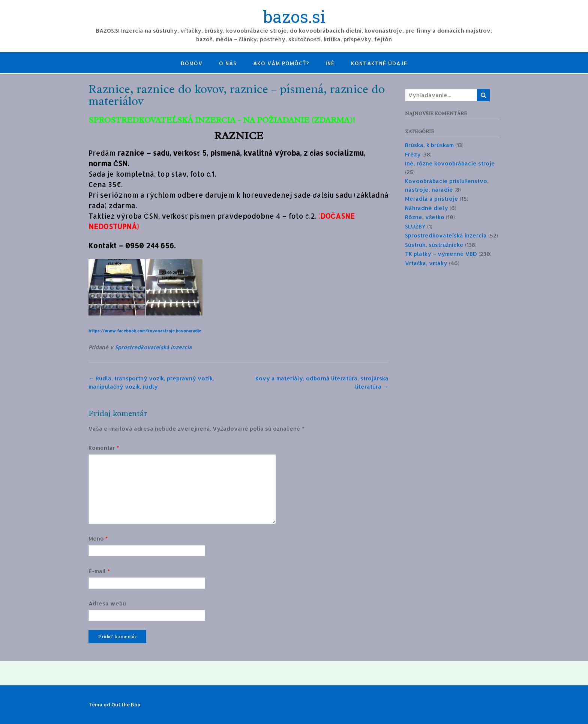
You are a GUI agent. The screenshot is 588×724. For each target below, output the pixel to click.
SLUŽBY (415, 226)
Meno (98, 538)
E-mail (99, 571)
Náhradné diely (427, 208)
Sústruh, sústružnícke (434, 245)
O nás (228, 63)
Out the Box (126, 704)
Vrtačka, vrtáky (426, 263)
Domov (192, 63)
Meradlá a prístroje (432, 199)
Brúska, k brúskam (429, 145)
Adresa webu (107, 603)
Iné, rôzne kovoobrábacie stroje (450, 163)
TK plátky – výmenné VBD (441, 254)
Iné (330, 63)
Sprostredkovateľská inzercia (153, 347)
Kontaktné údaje (379, 63)
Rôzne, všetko (425, 217)
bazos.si (294, 18)
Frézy (413, 154)
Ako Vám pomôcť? (281, 63)
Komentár (104, 448)
